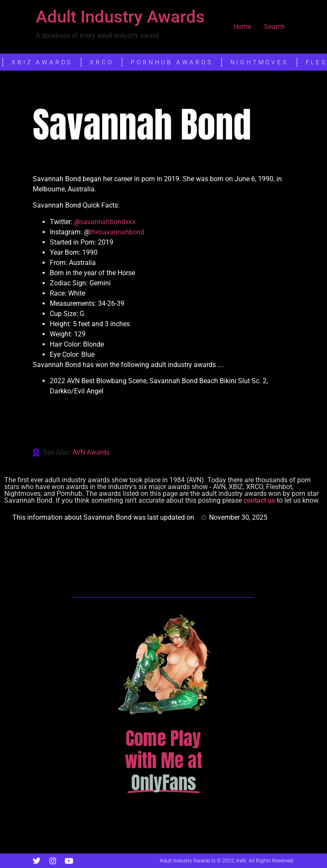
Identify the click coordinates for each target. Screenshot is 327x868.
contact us (259, 500)
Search (274, 27)
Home (242, 27)
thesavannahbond (117, 232)
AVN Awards (91, 452)
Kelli (241, 861)
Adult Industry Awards (120, 17)
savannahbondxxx (105, 222)
